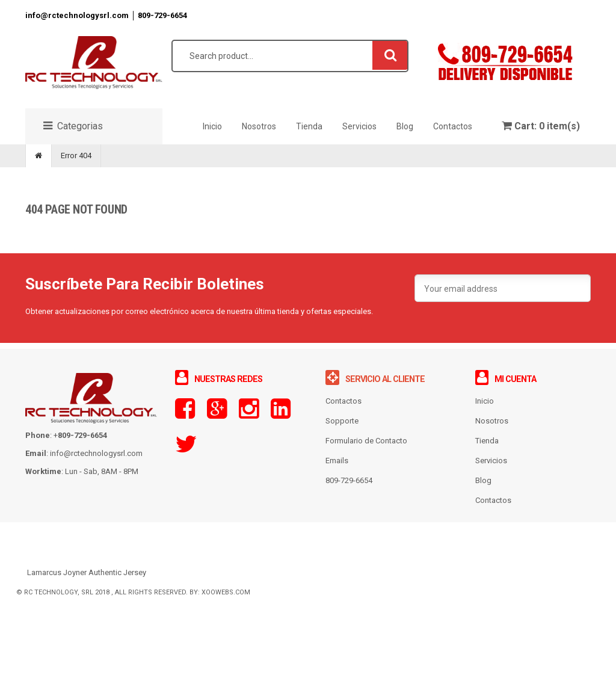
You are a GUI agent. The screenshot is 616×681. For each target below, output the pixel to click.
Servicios (491, 473)
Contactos (493, 513)
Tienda (487, 453)
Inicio (485, 414)
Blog (483, 493)
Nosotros (492, 433)
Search (390, 67)
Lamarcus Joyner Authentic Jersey (87, 585)
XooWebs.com (226, 605)
